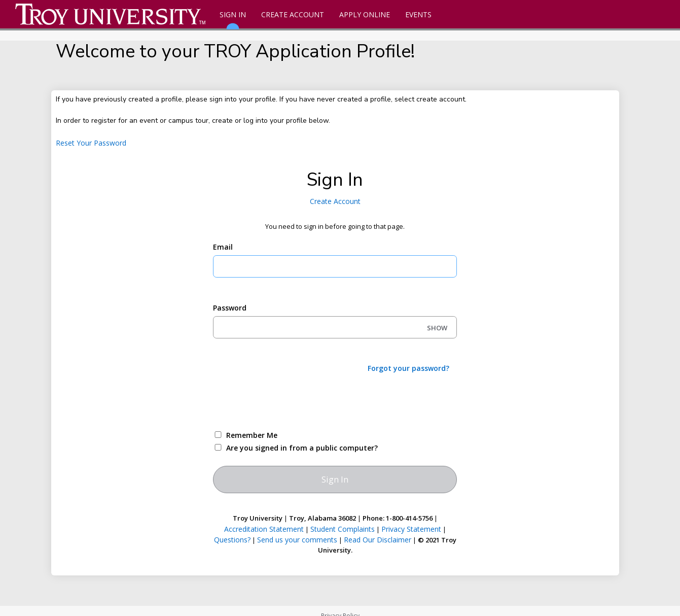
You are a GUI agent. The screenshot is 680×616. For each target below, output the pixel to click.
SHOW (437, 328)
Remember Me (252, 435)
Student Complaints (343, 529)
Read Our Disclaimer (378, 540)
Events (418, 14)
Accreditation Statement (264, 529)
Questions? (232, 540)
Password (230, 308)
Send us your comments (297, 540)
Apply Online (365, 14)
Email (223, 247)
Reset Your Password (91, 143)
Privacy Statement (411, 529)
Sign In (233, 19)
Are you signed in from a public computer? (302, 448)
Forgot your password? (408, 368)
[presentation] (290, 401)
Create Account (293, 14)
